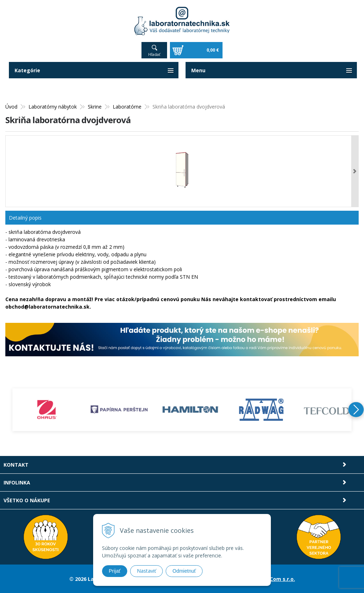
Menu (198, 70)
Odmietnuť (184, 571)
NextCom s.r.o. (276, 579)
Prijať (115, 571)
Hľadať (154, 54)
